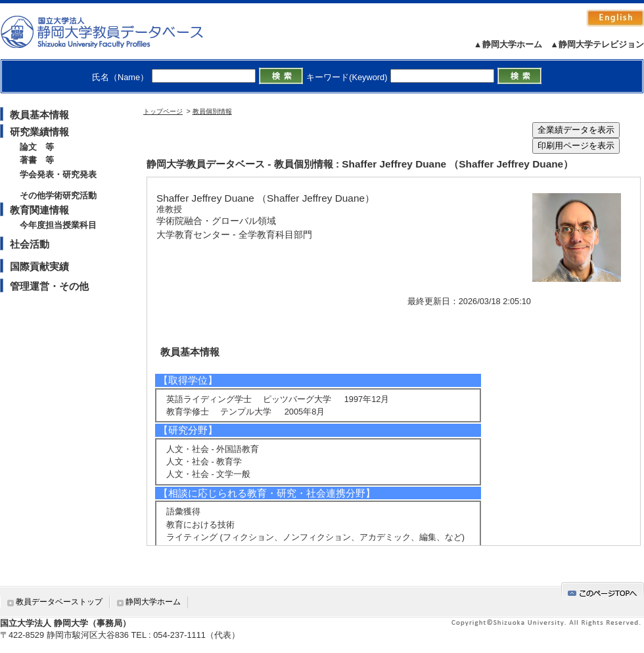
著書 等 (37, 160)
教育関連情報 (39, 210)
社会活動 (30, 244)
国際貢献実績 (39, 266)
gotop (603, 591)
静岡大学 (115, 32)
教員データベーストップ (59, 602)
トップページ (163, 111)
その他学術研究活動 (58, 195)
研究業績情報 (39, 132)
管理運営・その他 (49, 286)
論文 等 (37, 147)
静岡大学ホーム (153, 602)
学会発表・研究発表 (58, 174)
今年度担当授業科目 (58, 225)
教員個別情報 (212, 111)
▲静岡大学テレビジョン (597, 44)
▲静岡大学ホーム (508, 44)
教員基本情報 (39, 115)
